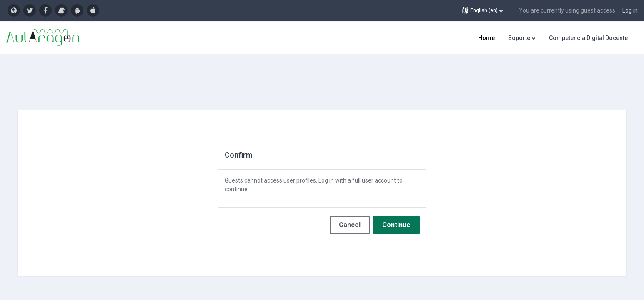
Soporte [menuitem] (519, 38)
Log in (630, 10)
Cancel (350, 218)
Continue (396, 218)
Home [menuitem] (486, 38)
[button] (482, 10)
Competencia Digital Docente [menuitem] (588, 38)
